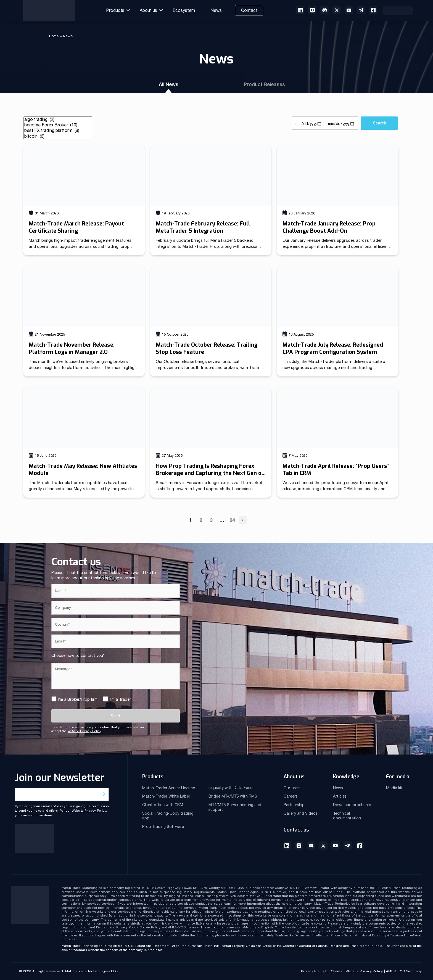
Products (115, 10)
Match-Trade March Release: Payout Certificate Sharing (76, 227)
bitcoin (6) (58, 136)
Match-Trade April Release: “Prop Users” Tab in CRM (336, 470)
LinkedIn (287, 846)
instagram (312, 10)
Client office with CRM (163, 805)
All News (170, 84)
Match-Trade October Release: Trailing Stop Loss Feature (207, 348)
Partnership (294, 805)
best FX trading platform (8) (58, 131)
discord (324, 10)
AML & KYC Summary (404, 971)
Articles (340, 796)
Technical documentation (347, 816)
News (216, 10)
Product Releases (264, 84)
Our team (292, 788)
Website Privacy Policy (85, 731)
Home (54, 36)
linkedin (300, 10)
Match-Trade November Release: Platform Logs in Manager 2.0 (72, 348)
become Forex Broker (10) (58, 125)
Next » (243, 520)
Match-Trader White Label (166, 796)
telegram (361, 10)
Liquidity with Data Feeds (232, 788)
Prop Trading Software (163, 827)
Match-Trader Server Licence (169, 788)
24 (232, 520)
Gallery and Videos (301, 813)
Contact (249, 10)
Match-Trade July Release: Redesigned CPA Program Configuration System (333, 348)
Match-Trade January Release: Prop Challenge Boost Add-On (329, 227)
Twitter (323, 846)
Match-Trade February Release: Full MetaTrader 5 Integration (203, 227)
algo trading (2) (58, 119)
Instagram (299, 846)
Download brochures (352, 805)
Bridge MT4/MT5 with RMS (233, 796)
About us (148, 10)
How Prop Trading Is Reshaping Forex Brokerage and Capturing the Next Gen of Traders (210, 473)
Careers (291, 796)
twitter (337, 10)
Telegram (348, 846)
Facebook (373, 10)
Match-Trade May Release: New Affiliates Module (83, 470)
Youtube (349, 10)
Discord (311, 846)
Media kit (394, 788)
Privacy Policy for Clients (322, 971)
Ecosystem (184, 10)
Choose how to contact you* (78, 655)
